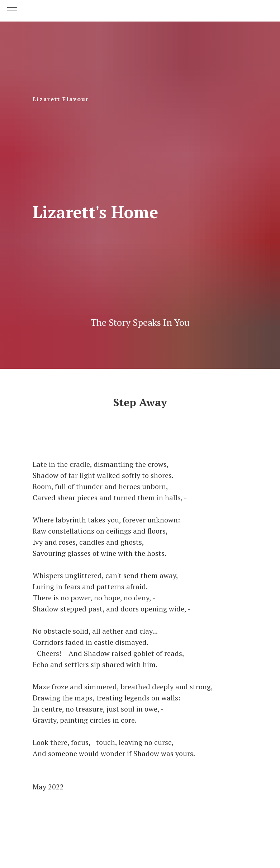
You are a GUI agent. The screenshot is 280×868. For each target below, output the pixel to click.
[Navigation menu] (12, 11)
